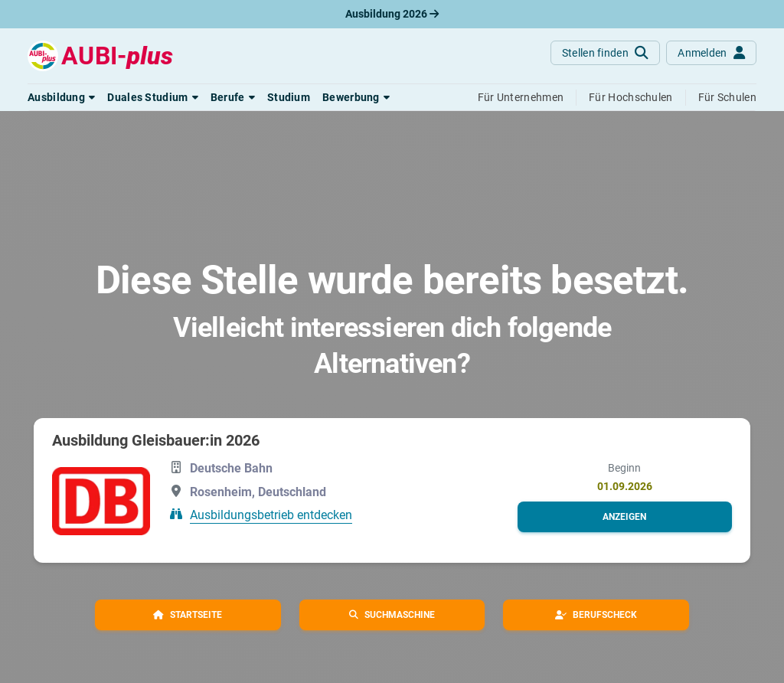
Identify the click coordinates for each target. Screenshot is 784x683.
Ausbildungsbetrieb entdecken (271, 515)
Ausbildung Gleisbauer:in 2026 (156, 440)
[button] (61, 97)
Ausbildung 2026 (392, 14)
